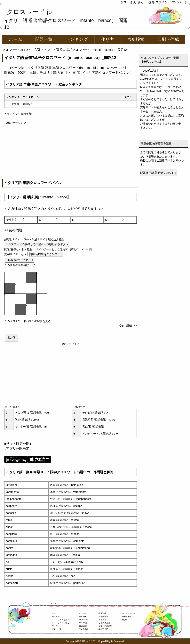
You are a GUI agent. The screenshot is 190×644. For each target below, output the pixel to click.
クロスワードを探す (60, 620)
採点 (12, 338)
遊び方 (125, 620)
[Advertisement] (71, 152)
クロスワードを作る (60, 623)
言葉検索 (136, 39)
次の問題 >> (128, 326)
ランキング (77, 39)
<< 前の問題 (13, 230)
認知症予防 (103, 629)
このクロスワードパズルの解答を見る (28, 321)
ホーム (16, 39)
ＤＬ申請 (83, 623)
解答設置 (83, 626)
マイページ (180, 2)
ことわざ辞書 (104, 623)
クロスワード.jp (29, 12)
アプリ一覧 (57, 629)
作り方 (108, 39)
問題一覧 (44, 39)
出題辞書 (102, 613)
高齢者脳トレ (128, 616)
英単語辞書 (103, 616)
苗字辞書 (102, 620)
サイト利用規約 (105, 626)
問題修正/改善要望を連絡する (158, 173)
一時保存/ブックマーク (20, 260)
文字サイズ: (12, 254)
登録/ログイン (158, 2)
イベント (83, 613)
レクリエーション (130, 613)
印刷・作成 (168, 39)
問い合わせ (84, 629)
